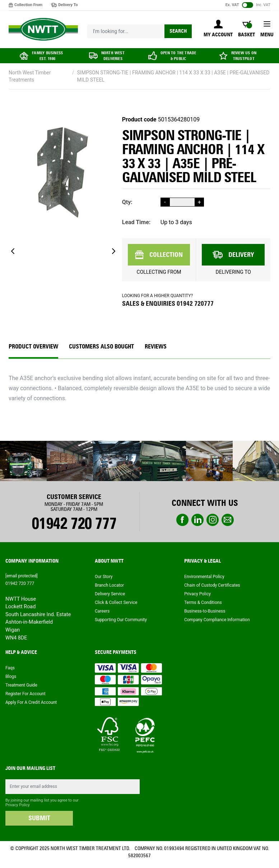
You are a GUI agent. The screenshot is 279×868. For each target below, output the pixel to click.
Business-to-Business (205, 611)
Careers (102, 611)
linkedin (197, 520)
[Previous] (13, 251)
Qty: (127, 202)
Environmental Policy (204, 577)
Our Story (104, 577)
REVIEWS (156, 347)
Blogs (11, 677)
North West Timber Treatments (30, 76)
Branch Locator (109, 585)
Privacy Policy (197, 594)
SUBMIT (39, 818)
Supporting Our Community (121, 620)
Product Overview (33, 347)
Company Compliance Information (217, 620)
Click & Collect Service (116, 602)
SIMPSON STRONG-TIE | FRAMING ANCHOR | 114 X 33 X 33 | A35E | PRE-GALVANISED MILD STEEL (173, 76)
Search (178, 31)
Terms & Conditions (203, 602)
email (228, 520)
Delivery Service (110, 594)
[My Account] (218, 29)
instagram (213, 520)
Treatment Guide (21, 685)
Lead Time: (136, 222)
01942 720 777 (74, 523)
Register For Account (25, 694)
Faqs (10, 668)
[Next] (113, 251)
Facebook (182, 520)
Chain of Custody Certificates (212, 585)
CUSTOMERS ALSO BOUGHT (101, 347)
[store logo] (43, 29)
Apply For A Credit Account (31, 702)
